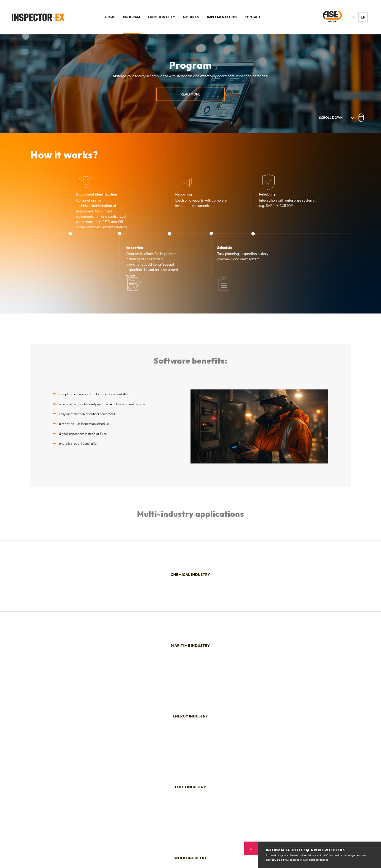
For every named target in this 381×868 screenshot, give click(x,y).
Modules (191, 17)
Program (131, 17)
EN (365, 17)
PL (355, 17)
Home (110, 17)
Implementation (222, 17)
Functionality (161, 17)
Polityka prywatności (239, 856)
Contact (253, 17)
